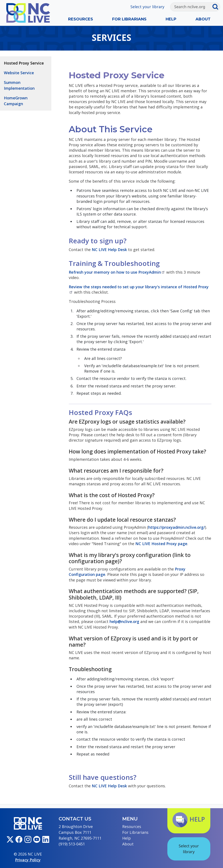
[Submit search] (216, 7)
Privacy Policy (28, 860)
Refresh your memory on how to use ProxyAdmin (117, 272)
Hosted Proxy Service (24, 63)
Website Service (19, 73)
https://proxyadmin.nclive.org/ (177, 527)
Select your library (147, 7)
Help (171, 19)
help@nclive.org (124, 621)
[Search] (191, 7)
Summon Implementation (19, 85)
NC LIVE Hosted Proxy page (161, 544)
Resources (81, 19)
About (203, 19)
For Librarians (129, 19)
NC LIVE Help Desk (109, 250)
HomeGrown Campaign (16, 101)
